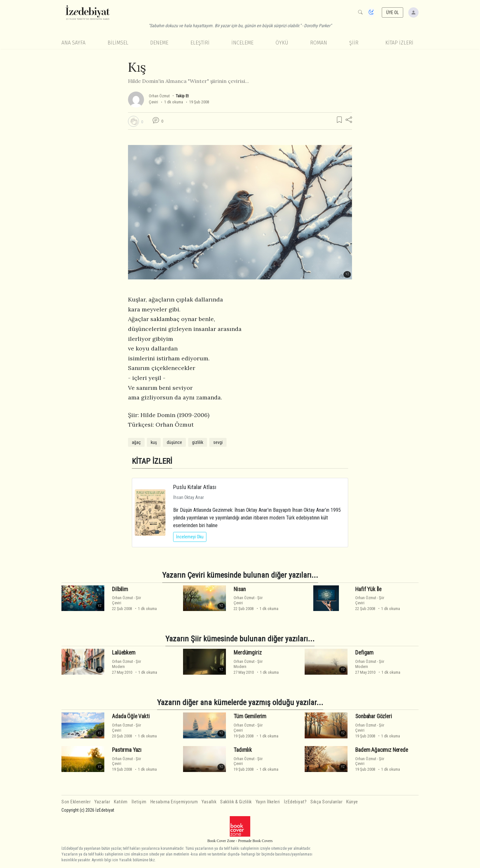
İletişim (139, 802)
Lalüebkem (124, 653)
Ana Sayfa (73, 43)
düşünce (174, 442)
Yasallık (209, 802)
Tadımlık (243, 750)
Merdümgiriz (248, 653)
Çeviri (153, 102)
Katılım (121, 802)
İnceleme (242, 43)
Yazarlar (102, 802)
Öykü (282, 43)
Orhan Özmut (159, 96)
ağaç (136, 442)
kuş (154, 442)
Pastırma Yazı (127, 750)
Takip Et (182, 96)
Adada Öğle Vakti (131, 716)
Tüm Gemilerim (250, 716)
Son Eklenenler (76, 802)
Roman (319, 43)
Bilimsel (118, 43)
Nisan (240, 589)
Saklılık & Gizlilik (236, 802)
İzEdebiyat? (295, 802)
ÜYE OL (393, 12)
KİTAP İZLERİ (399, 43)
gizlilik (198, 442)
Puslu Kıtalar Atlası (195, 487)
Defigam (364, 653)
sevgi (218, 442)
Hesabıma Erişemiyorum (174, 802)
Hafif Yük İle (368, 589)
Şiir (354, 43)
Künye (352, 802)
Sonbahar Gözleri (373, 716)
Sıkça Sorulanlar (326, 802)
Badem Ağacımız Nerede (381, 750)
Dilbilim (120, 589)
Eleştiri (200, 43)
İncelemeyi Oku (190, 537)
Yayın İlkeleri (268, 802)
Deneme (159, 43)
